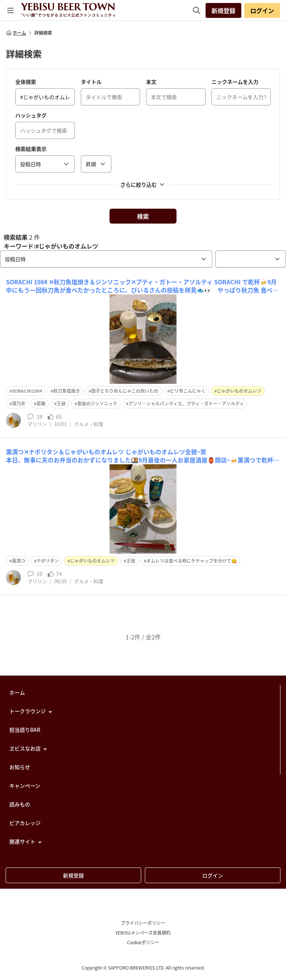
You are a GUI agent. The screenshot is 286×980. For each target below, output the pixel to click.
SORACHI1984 (27, 391)
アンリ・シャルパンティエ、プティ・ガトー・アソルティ (186, 404)
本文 (151, 82)
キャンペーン (25, 785)
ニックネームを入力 (235, 82)
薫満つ (19, 561)
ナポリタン (48, 561)
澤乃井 (19, 404)
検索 (143, 216)
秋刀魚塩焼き (67, 391)
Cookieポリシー (143, 942)
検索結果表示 (31, 149)
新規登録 (223, 10)
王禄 (61, 404)
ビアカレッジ (25, 823)
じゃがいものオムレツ (239, 391)
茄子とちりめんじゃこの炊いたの (125, 391)
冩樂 (41, 404)
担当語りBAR (25, 730)
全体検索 (26, 82)
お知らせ (20, 767)
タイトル (91, 82)
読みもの (20, 804)
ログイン (262, 10)
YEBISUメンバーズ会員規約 (143, 933)
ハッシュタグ (31, 115)
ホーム (16, 33)
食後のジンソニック (97, 404)
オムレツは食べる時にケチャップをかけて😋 (192, 561)
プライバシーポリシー (143, 923)
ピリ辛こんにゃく (188, 391)
